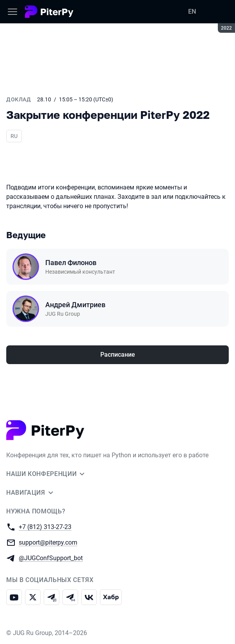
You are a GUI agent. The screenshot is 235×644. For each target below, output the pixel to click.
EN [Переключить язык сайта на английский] (192, 11)
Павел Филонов (71, 263)
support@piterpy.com (48, 542)
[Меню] (12, 12)
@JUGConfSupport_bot (51, 558)
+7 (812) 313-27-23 (45, 526)
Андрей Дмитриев (75, 305)
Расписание (118, 355)
